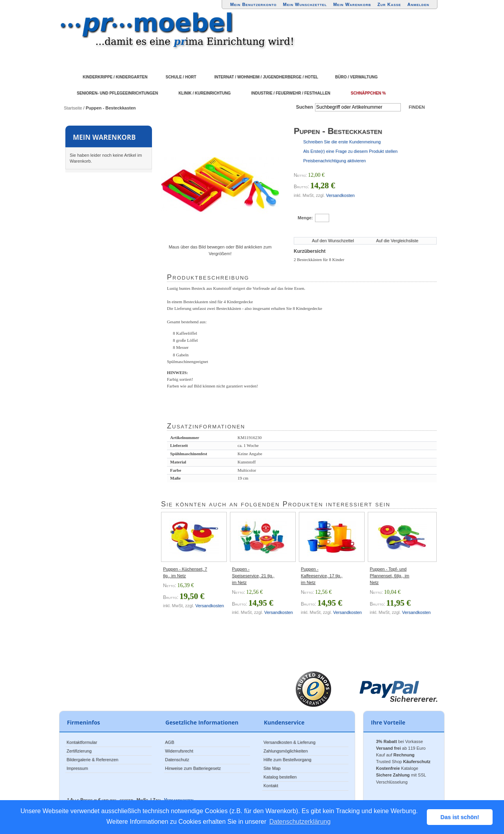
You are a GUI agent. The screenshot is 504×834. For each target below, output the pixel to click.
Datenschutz (177, 760)
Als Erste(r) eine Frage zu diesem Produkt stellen (350, 151)
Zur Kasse (389, 4)
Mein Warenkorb (352, 4)
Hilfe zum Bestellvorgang (287, 760)
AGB (170, 742)
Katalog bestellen (280, 777)
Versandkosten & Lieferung (289, 742)
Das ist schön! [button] (460, 817)
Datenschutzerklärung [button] (300, 822)
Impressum (77, 768)
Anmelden (419, 4)
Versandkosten (340, 195)
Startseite (73, 108)
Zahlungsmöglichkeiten (286, 751)
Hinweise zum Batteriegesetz (193, 768)
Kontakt (271, 786)
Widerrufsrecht (179, 751)
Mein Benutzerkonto (253, 4)
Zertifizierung (79, 751)
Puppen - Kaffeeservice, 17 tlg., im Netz (322, 576)
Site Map (272, 768)
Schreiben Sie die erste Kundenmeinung (342, 142)
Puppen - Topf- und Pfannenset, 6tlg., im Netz (389, 576)
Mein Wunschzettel (305, 4)
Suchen (305, 107)
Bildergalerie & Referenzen (92, 760)
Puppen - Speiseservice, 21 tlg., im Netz (253, 576)
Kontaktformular (82, 742)
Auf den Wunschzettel (333, 241)
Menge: (305, 218)
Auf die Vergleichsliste (397, 241)
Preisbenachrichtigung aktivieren (334, 161)
